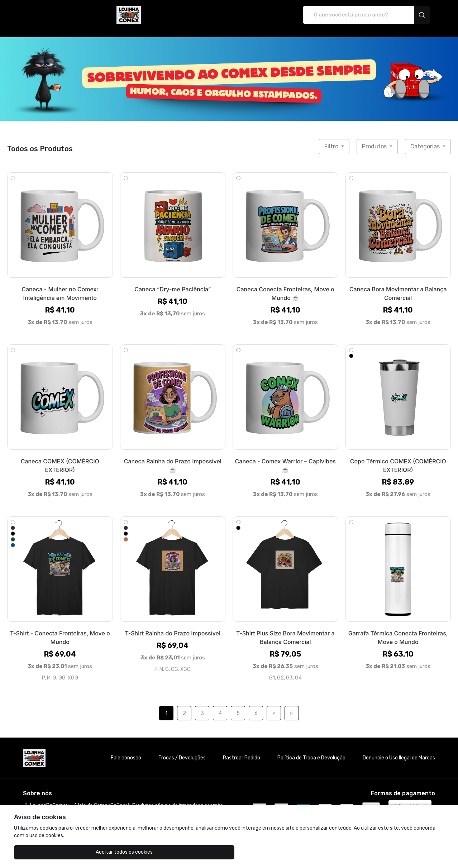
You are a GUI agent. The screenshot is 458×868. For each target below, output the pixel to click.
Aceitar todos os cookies (50, 852)
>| (292, 706)
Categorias (426, 139)
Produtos (375, 139)
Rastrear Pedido (242, 750)
